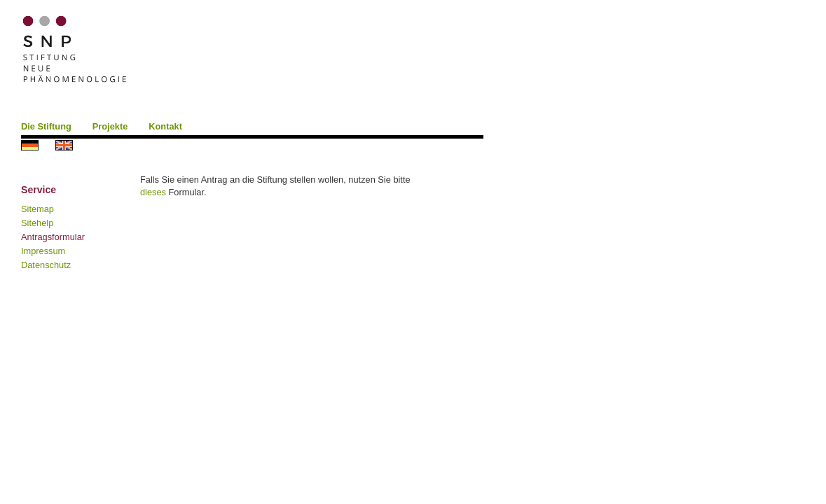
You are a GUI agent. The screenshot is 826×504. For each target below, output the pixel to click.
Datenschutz (46, 265)
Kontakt (165, 126)
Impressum (43, 251)
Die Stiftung (46, 126)
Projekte (110, 126)
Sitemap (37, 209)
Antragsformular (53, 237)
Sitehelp (37, 223)
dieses (153, 192)
